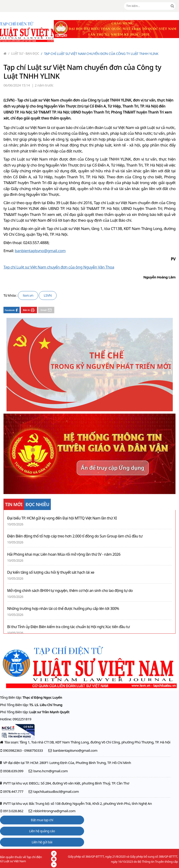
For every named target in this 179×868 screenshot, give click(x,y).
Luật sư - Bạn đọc (24, 53)
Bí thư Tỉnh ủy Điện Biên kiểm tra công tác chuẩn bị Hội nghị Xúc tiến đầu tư (68, 627)
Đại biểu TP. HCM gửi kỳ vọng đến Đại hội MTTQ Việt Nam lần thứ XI (62, 518)
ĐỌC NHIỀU (38, 504)
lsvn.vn (28, 295)
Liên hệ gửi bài (42, 842)
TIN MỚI (14, 504)
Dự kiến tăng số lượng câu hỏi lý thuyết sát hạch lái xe (51, 572)
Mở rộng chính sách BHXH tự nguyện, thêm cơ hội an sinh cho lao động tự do (70, 591)
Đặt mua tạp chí (42, 820)
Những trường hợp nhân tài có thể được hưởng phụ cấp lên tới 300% (63, 609)
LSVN (48, 295)
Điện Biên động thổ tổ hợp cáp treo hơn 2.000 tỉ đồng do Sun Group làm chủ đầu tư (75, 536)
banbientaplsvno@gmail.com (40, 251)
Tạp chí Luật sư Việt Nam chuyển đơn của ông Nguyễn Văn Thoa (59, 267)
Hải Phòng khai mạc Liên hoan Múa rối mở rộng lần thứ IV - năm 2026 (64, 554)
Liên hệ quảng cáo (42, 831)
